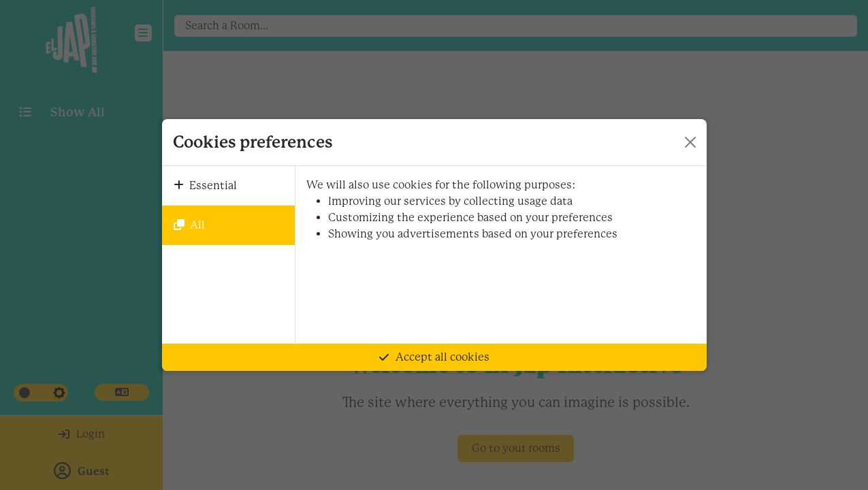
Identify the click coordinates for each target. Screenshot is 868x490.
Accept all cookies (434, 357)
